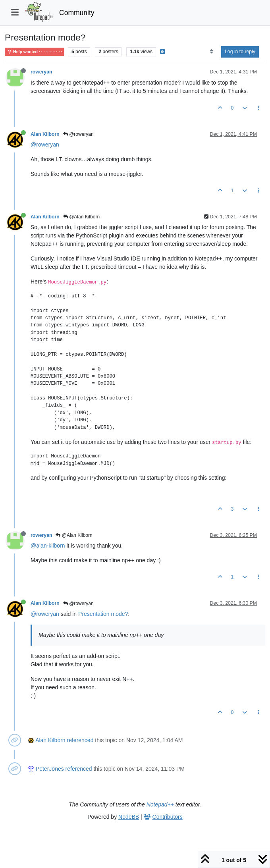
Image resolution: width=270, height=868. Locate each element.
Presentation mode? (103, 614)
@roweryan (78, 134)
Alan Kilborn (45, 134)
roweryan (41, 72)
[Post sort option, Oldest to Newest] (211, 52)
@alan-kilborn (48, 546)
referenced (80, 740)
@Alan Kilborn (81, 217)
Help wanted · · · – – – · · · (34, 52)
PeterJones (50, 769)
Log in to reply (240, 52)
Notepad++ (160, 804)
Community (77, 13)
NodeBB (129, 817)
